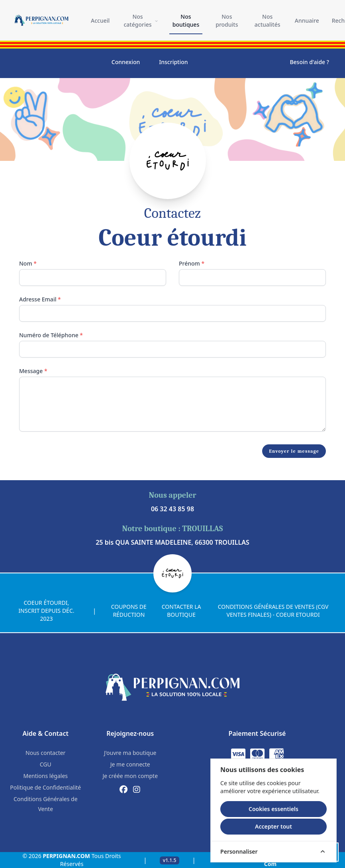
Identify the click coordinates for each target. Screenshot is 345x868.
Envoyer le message (294, 451)
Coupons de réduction (129, 611)
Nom (28, 263)
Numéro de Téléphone (51, 335)
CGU (46, 764)
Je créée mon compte (130, 776)
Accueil (100, 21)
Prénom (192, 263)
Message (33, 371)
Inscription (173, 62)
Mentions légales (45, 776)
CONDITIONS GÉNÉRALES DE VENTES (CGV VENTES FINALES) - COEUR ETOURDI (273, 611)
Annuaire (307, 21)
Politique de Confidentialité (45, 787)
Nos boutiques (186, 21)
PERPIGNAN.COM (66, 856)
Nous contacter (45, 753)
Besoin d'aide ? (309, 62)
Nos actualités (268, 21)
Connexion (126, 62)
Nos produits (227, 21)
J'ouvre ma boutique (130, 753)
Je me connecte (130, 764)
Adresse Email (40, 299)
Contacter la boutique (181, 611)
